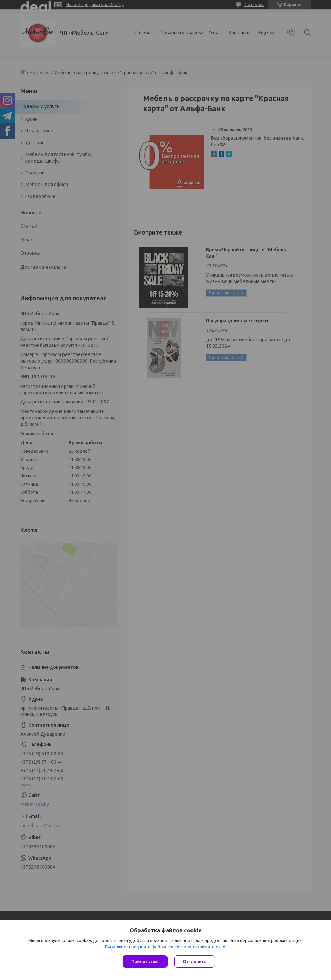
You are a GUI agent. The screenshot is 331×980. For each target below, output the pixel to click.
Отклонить (195, 962)
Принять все (145, 962)
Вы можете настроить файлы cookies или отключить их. (163, 947)
